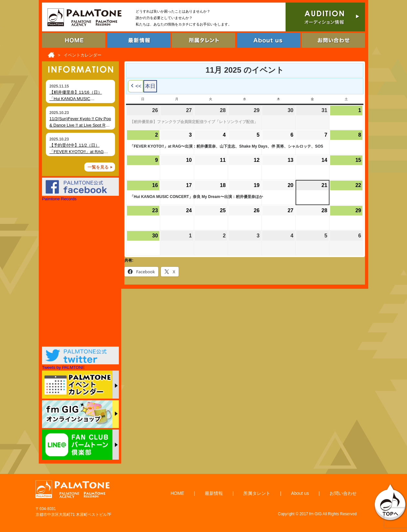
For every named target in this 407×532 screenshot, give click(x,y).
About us (300, 493)
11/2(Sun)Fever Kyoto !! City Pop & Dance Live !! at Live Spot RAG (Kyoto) (80, 125)
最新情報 (214, 493)
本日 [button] (150, 86)
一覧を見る (98, 167)
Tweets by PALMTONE (63, 367)
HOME (177, 493)
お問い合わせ (343, 493)
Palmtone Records (59, 199)
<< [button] (136, 86)
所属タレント (257, 493)
